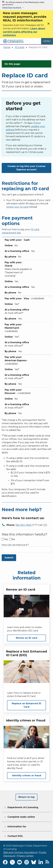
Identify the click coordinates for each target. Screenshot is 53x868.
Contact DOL (13, 836)
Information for (15, 826)
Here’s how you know (12, 7)
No (13, 539)
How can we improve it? (15, 545)
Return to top (26, 797)
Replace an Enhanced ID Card (26, 705)
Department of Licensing (21, 807)
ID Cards (20, 47)
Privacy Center (25, 856)
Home (7, 47)
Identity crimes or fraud (27, 775)
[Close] (48, 25)
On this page (12, 64)
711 (45, 525)
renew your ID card (17, 207)
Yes (6, 539)
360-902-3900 (24, 525)
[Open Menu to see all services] (47, 41)
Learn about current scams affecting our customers (24, 32)
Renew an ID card (27, 638)
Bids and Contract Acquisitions (20, 852)
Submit (9, 558)
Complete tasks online (19, 817)
